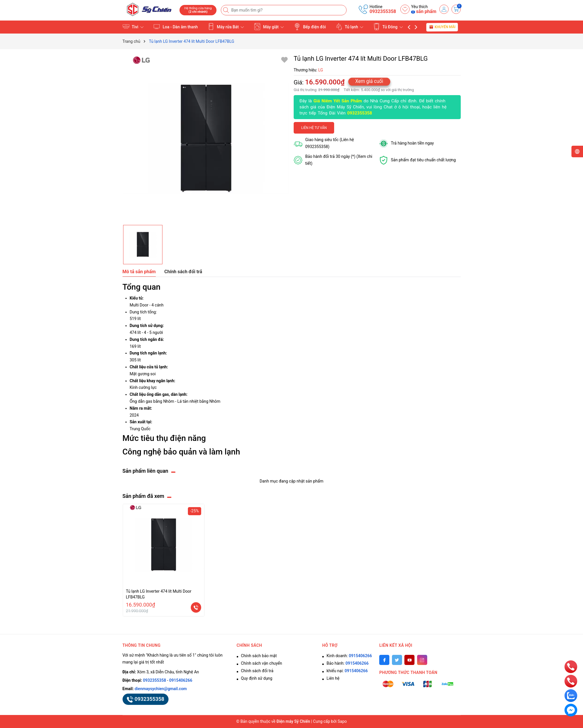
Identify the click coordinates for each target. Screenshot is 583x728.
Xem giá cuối (369, 81)
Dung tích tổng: (143, 312)
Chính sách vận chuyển (262, 663)
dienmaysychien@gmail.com (161, 689)
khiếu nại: (347, 671)
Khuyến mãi (442, 27)
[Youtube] (409, 660)
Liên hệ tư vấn (314, 128)
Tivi (133, 27)
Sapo (342, 721)
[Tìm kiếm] (227, 10)
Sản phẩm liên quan (146, 471)
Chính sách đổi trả (257, 671)
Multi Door (139, 305)
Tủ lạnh (350, 27)
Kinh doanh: (349, 656)
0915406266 (181, 680)
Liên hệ (333, 678)
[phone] (571, 666)
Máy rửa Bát (226, 27)
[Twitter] (397, 660)
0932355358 (383, 11)
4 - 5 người (153, 332)
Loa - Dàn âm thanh (175, 27)
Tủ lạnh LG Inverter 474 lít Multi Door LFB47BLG (159, 594)
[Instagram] (422, 660)
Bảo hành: (348, 663)
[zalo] (571, 695)
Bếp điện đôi (310, 27)
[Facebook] (384, 660)
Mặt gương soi (143, 374)
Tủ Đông (388, 27)
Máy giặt (269, 27)
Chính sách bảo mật (259, 656)
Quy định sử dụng (257, 678)
